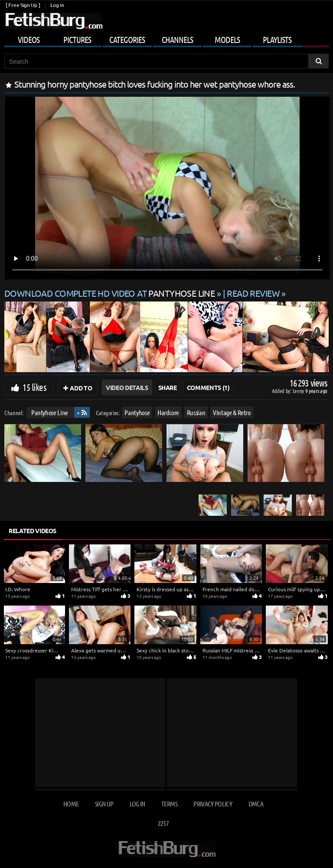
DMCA (256, 804)
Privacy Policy (213, 804)
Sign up (104, 804)
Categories (127, 39)
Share (168, 387)
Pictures (77, 39)
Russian (196, 412)
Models (227, 39)
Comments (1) (208, 387)
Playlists (277, 39)
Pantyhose (137, 412)
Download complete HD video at (111, 293)
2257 (163, 823)
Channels (177, 39)
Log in (57, 5)
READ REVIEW (253, 293)
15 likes (34, 387)
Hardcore (168, 412)
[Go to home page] (53, 21)
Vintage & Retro (232, 412)
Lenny (299, 391)
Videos (29, 39)
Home (71, 804)
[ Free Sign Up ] (23, 5)
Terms (169, 804)
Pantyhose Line (50, 412)
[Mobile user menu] (166, 38)
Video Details (127, 387)
